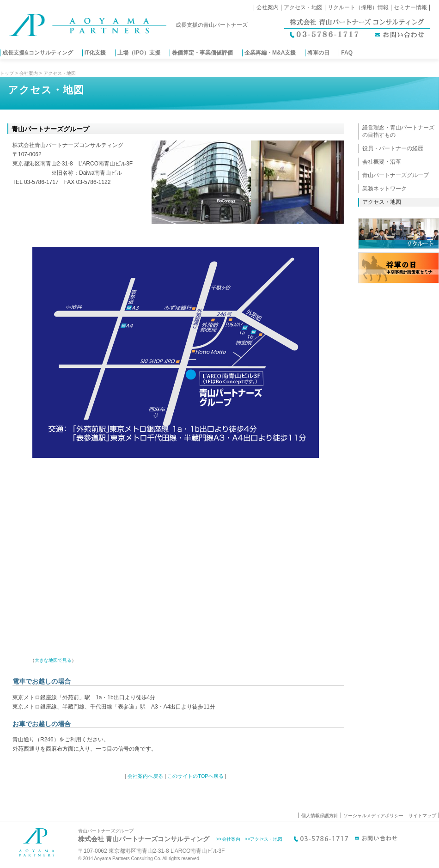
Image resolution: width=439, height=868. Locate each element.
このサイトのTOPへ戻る (195, 776)
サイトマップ (422, 816)
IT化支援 (95, 53)
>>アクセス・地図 (264, 839)
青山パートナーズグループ (396, 175)
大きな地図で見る (53, 660)
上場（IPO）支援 (139, 53)
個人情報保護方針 (320, 816)
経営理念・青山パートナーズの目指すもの (398, 131)
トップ (7, 73)
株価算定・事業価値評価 (202, 53)
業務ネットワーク (384, 189)
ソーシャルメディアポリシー (373, 816)
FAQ (347, 53)
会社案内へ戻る (145, 776)
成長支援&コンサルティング (38, 53)
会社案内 (268, 7)
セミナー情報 (410, 7)
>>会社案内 (228, 839)
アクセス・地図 (303, 7)
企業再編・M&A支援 (270, 53)
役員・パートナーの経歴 (393, 148)
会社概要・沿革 (382, 162)
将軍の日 (318, 53)
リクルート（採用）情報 (358, 7)
